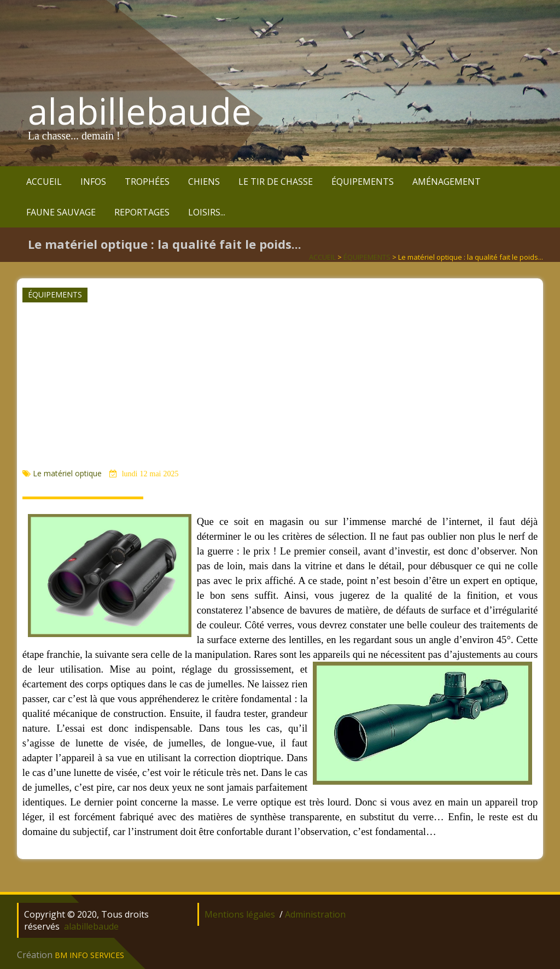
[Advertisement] (279, 385)
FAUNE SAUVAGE (61, 212)
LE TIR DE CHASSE (276, 182)
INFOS (93, 182)
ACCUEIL (44, 182)
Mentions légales (240, 914)
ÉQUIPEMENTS (363, 182)
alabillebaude (140, 111)
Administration (315, 914)
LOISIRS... (207, 212)
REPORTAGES (142, 212)
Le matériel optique (68, 473)
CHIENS (204, 182)
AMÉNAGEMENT (447, 182)
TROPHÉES (147, 182)
